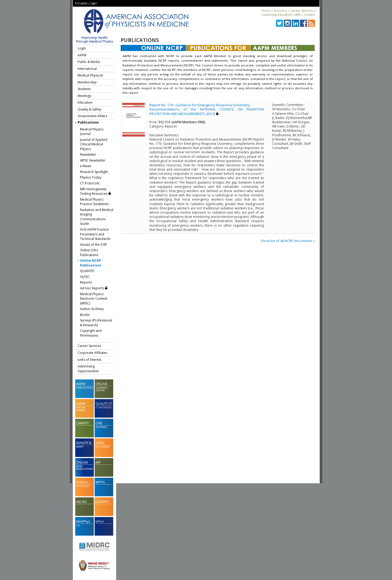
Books (85, 315)
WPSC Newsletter (93, 160)
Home (266, 10)
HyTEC (85, 277)
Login (94, 3)
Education (85, 102)
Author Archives (92, 309)
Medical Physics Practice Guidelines (94, 202)
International (87, 69)
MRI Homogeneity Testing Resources (96, 191)
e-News (86, 166)
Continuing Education (277, 14)
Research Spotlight (94, 172)
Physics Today (91, 177)
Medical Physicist (90, 75)
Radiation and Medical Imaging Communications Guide (97, 217)
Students (84, 89)
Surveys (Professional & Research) (96, 323)
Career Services (302, 10)
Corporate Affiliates (92, 353)
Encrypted (81, 3)
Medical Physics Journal (92, 132)
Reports (86, 282)
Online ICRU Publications (89, 253)
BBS (298, 14)
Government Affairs (92, 116)
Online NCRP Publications (91, 263)
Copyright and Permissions (91, 333)
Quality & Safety (89, 109)
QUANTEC (88, 271)
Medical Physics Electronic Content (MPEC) (94, 299)
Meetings (84, 96)
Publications (88, 122)
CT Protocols (90, 183)
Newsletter (88, 154)
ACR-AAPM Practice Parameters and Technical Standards (95, 234)
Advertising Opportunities (88, 369)
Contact (309, 14)
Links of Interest (89, 360)
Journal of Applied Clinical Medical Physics (94, 144)
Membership (87, 82)
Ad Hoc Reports (94, 288)
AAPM (82, 55)
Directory (281, 10)
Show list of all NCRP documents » (288, 241)
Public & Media (89, 62)
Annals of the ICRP (94, 245)
